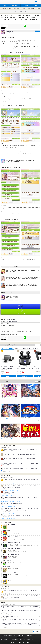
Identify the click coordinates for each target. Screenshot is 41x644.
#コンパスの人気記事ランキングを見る (8, 484)
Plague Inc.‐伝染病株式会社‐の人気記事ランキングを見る (11, 502)
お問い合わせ (4, 635)
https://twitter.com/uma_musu (12, 321)
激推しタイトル (23, 11)
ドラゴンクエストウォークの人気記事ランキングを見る (11, 490)
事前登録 (17, 11)
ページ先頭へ (37, 631)
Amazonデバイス (26, 348)
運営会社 (14, 635)
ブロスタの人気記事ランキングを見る (8, 495)
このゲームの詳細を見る (12, 300)
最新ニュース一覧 (21, 8)
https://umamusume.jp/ (11, 319)
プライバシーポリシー (22, 635)
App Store (20, 307)
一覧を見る (38, 345)
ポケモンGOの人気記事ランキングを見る (8, 513)
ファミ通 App (5, 2)
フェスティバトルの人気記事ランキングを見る (9, 518)
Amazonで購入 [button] (8, 376)
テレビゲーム (35, 348)
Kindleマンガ (18, 348)
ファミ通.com (36, 635)
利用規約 (10, 635)
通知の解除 (30, 635)
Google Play (20, 312)
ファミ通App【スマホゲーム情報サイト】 (9, 8)
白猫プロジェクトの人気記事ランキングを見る (9, 507)
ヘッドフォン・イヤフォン (7, 348)
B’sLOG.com (20, 637)
